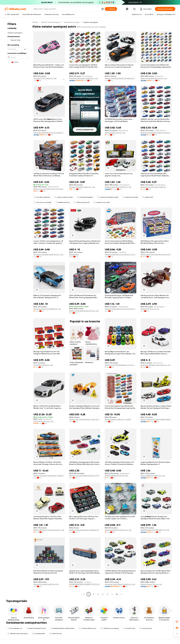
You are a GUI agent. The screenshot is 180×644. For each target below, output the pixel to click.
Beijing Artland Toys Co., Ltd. (115, 133)
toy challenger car (15, 628)
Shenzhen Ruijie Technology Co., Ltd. (118, 530)
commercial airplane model (108, 197)
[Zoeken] (111, 9)
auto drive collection (42, 197)
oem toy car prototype (43, 202)
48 (117, 594)
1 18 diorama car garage (110, 628)
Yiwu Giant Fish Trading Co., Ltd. (45, 78)
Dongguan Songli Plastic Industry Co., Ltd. (120, 584)
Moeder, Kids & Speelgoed (51, 22)
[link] (177, 622)
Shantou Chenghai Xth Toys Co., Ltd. (154, 78)
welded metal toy (63, 202)
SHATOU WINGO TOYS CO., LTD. (116, 476)
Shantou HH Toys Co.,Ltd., (150, 309)
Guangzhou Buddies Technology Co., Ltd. (156, 365)
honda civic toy (55, 634)
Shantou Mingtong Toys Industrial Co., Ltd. (49, 530)
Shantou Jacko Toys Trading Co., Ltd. (118, 187)
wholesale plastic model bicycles (62, 628)
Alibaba (35, 22)
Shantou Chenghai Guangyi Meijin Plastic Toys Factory (156, 419)
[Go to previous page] (84, 594)
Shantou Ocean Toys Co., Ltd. (151, 584)
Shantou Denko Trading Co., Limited (118, 419)
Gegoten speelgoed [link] (91, 22)
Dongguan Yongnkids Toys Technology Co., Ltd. (49, 133)
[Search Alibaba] (66, 9)
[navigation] (18, 309)
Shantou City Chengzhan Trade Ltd (153, 187)
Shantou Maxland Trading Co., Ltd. (153, 476)
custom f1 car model (102, 202)
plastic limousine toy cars (36, 628)
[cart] (135, 9)
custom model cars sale (64, 197)
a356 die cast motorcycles (18, 634)
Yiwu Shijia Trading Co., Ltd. (43, 365)
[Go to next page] (122, 594)
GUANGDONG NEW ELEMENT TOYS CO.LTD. (85, 584)
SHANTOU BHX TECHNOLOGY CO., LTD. (155, 530)
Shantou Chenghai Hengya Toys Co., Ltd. (84, 311)
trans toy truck (146, 628)
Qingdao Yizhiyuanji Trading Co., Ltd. (82, 187)
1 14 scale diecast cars (87, 628)
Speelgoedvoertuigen (72, 22)
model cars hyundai (130, 197)
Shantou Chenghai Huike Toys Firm (46, 584)
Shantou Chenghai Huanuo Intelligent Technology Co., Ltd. (85, 530)
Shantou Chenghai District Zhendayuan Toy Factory (121, 78)
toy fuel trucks (129, 628)
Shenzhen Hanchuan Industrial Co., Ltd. (83, 78)
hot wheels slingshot (85, 197)
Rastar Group (74, 254)
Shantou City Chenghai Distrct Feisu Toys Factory (85, 419)
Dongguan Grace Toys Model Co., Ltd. (47, 309)
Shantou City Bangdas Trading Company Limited (156, 133)
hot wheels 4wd (38, 634)
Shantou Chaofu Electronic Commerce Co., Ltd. (121, 309)
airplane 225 (148, 197)
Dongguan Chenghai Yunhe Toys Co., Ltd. (48, 254)
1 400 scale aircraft (82, 202)
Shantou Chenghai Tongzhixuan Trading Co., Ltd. (49, 476)
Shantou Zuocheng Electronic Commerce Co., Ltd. (49, 189)
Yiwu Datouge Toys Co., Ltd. (43, 421)
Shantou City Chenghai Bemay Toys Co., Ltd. (121, 365)
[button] (102, 9)
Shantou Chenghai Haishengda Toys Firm (84, 476)
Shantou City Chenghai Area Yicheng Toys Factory (156, 254)
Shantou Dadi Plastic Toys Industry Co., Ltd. (121, 254)
